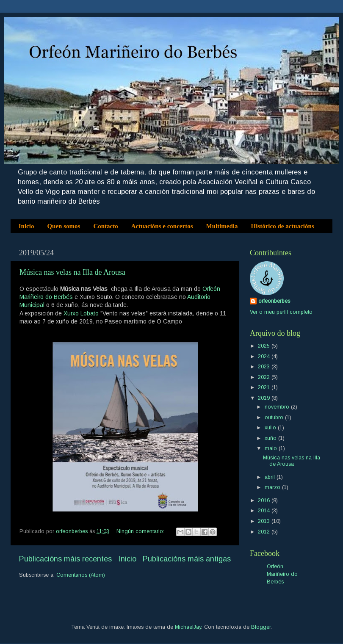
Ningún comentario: (141, 531)
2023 (265, 367)
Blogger (261, 627)
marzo (273, 487)
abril (271, 477)
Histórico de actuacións (283, 226)
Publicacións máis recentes (65, 559)
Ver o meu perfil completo (281, 312)
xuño (271, 438)
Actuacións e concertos (162, 226)
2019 (265, 398)
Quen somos (64, 226)
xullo (271, 428)
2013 (265, 521)
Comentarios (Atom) (81, 575)
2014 (265, 511)
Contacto (105, 226)
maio (272, 448)
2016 (265, 500)
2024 (265, 357)
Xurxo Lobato (81, 313)
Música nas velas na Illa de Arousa (72, 272)
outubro (275, 417)
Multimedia (222, 226)
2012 (265, 532)
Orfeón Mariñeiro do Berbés (282, 574)
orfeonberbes (274, 301)
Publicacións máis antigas (187, 559)
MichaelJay (188, 627)
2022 (265, 377)
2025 (265, 346)
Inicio (26, 226)
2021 (265, 387)
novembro (278, 407)
